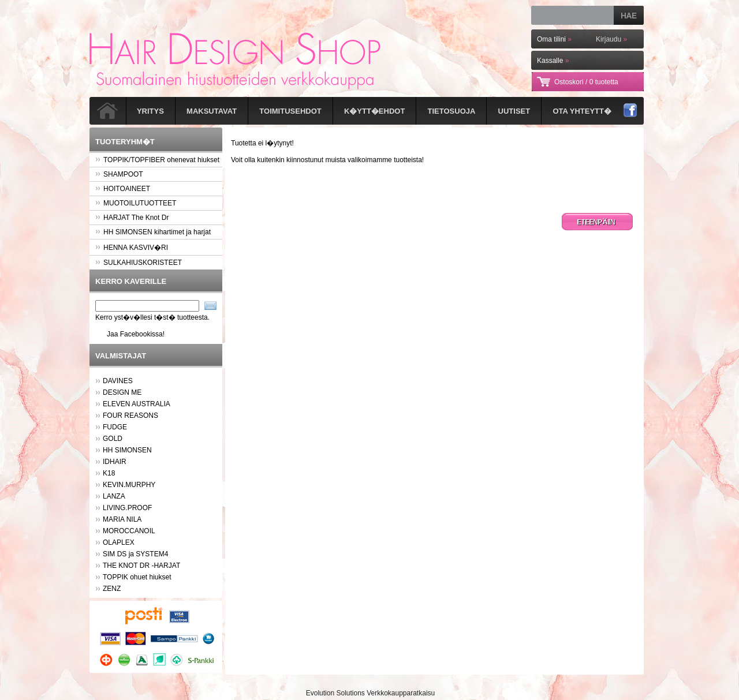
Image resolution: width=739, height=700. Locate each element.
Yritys (150, 111)
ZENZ (112, 589)
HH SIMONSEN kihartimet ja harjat (153, 232)
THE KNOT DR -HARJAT (141, 566)
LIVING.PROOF (127, 508)
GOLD (113, 439)
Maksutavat (212, 111)
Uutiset (514, 111)
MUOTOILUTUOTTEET (136, 203)
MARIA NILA (122, 519)
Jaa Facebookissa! (136, 334)
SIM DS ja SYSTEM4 (135, 554)
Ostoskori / (586, 82)
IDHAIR (115, 462)
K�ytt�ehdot (374, 111)
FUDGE (115, 427)
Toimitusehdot (290, 111)
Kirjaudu (611, 39)
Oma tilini (554, 39)
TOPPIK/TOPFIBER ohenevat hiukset (157, 160)
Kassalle (553, 61)
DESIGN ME (122, 392)
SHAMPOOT (119, 174)
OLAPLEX (119, 542)
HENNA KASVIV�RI (132, 248)
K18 (109, 473)
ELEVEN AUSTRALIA (137, 404)
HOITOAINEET (123, 189)
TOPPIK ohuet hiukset (137, 577)
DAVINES (118, 381)
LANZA (114, 496)
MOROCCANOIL (129, 531)
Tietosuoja (452, 111)
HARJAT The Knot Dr (132, 218)
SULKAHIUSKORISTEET (139, 263)
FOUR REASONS (130, 415)
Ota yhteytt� (582, 111)
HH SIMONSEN (127, 450)
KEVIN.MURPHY (129, 485)
